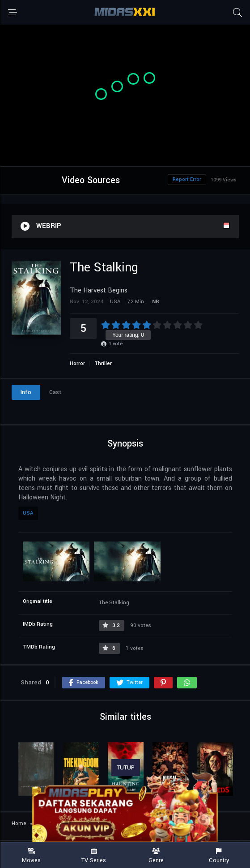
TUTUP (126, 768)
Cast (55, 392)
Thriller (103, 363)
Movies (31, 856)
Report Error (187, 179)
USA (28, 513)
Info (26, 392)
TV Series (94, 856)
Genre (157, 856)
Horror (77, 363)
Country (219, 856)
